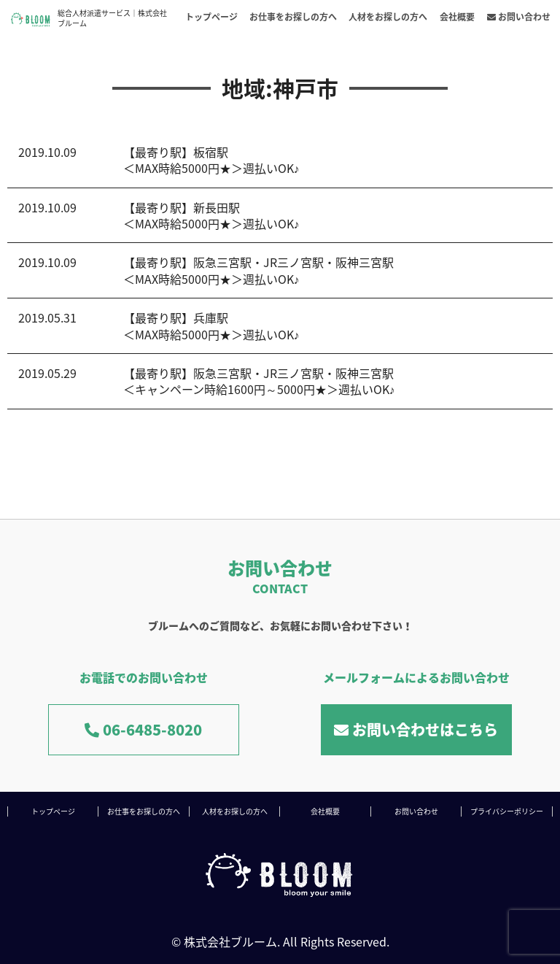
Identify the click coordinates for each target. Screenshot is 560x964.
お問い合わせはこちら (416, 729)
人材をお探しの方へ (388, 17)
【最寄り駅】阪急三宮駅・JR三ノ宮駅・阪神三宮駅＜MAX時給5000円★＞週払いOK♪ (258, 270)
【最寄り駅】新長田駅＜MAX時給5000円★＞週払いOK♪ (211, 215)
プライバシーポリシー (507, 811)
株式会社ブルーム (230, 941)
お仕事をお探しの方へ (293, 17)
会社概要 (457, 17)
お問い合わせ (519, 17)
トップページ (211, 17)
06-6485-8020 (143, 729)
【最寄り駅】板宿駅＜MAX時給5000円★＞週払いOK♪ (211, 160)
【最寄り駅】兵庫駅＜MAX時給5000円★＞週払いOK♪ (211, 325)
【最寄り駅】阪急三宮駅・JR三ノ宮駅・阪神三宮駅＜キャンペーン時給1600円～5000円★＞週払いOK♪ (259, 381)
